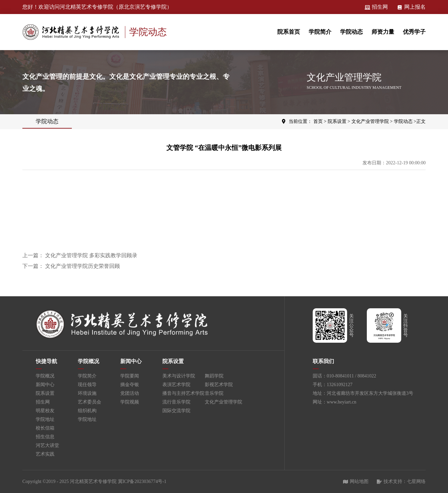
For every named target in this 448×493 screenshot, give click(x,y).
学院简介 (320, 32)
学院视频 (130, 402)
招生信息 (45, 437)
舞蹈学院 (214, 376)
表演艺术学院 (176, 385)
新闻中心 (45, 385)
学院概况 (45, 376)
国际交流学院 (176, 411)
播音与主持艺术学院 (183, 393)
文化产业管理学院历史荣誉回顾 (83, 266)
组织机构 (87, 411)
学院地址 (45, 419)
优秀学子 (414, 32)
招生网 (376, 7)
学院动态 (351, 32)
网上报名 (411, 7)
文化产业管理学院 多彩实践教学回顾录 (91, 255)
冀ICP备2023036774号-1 (142, 481)
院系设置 (337, 121)
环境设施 (87, 393)
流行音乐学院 (176, 402)
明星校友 (45, 411)
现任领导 (87, 385)
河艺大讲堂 (47, 445)
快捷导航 (46, 361)
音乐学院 (214, 393)
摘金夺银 (130, 385)
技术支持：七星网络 (401, 481)
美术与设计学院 (179, 376)
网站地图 (356, 481)
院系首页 (289, 32)
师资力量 (383, 32)
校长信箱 (45, 428)
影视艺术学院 (219, 385)
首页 (318, 121)
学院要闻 (130, 376)
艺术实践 (45, 454)
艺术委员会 (90, 402)
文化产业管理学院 (370, 121)
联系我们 (323, 361)
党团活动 (130, 393)
